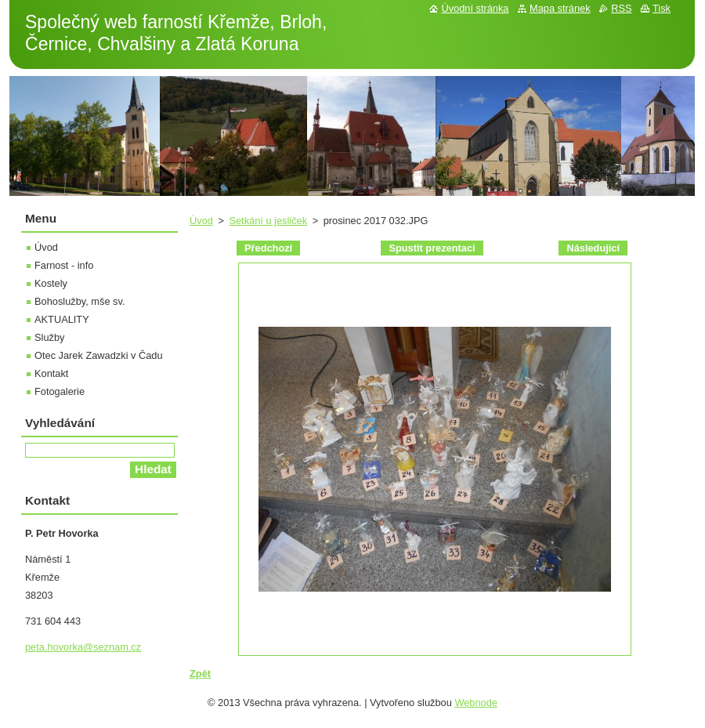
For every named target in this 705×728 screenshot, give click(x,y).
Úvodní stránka (475, 8)
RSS (621, 8)
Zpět (200, 674)
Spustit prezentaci (432, 248)
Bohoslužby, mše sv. (80, 301)
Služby (49, 337)
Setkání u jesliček (268, 221)
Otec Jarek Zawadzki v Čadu (99, 355)
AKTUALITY (62, 319)
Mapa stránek (560, 8)
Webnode (476, 703)
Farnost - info (64, 265)
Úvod (201, 221)
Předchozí (268, 248)
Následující (593, 248)
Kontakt (51, 373)
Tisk (662, 8)
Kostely (51, 283)
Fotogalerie (60, 391)
